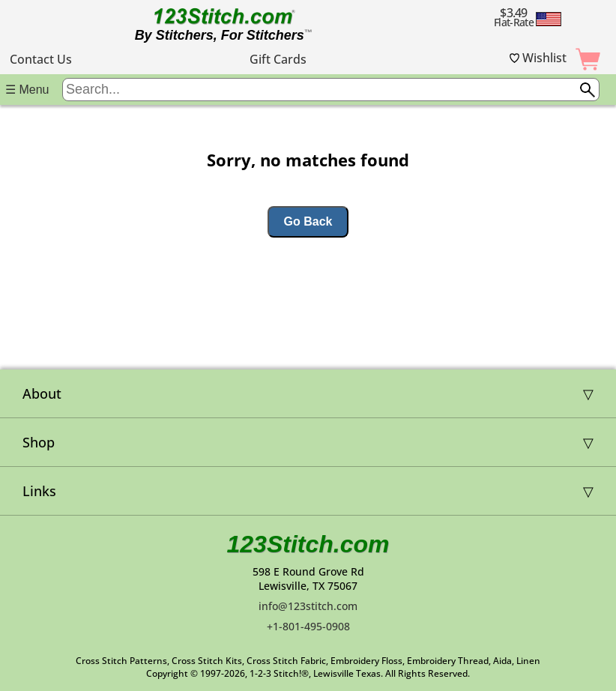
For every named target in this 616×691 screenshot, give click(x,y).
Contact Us (41, 59)
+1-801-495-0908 (308, 626)
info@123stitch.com (308, 606)
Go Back (308, 221)
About (42, 393)
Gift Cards (278, 59)
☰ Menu (27, 90)
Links (39, 491)
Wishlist (538, 58)
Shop (39, 442)
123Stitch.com (308, 544)
